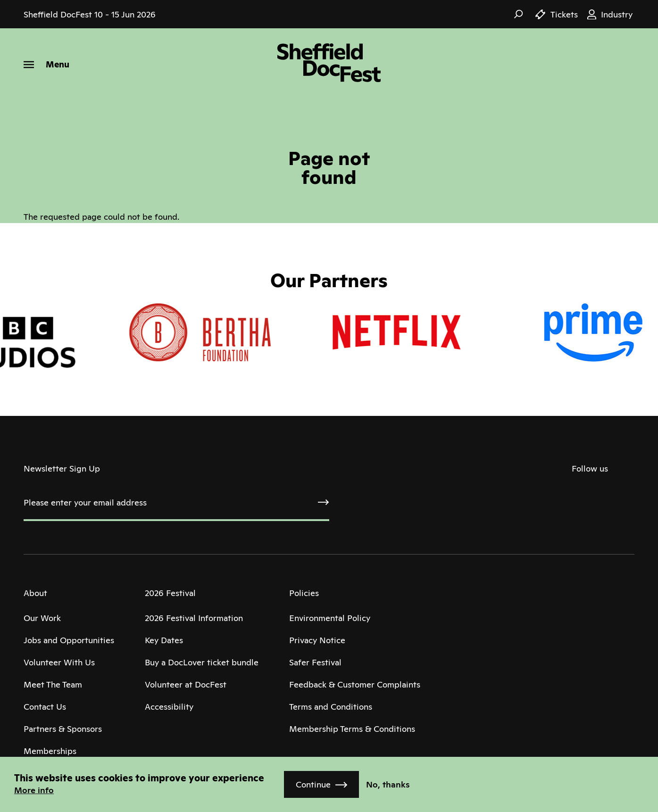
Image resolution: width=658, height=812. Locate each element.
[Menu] (46, 64)
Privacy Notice (317, 640)
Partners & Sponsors (63, 729)
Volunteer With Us (59, 662)
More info (34, 790)
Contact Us (45, 707)
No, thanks (388, 784)
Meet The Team (53, 684)
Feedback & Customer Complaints (355, 684)
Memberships (50, 751)
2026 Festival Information (194, 618)
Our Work (42, 618)
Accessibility (169, 707)
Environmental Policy (330, 618)
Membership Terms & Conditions (352, 729)
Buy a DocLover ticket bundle (202, 662)
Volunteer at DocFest (186, 684)
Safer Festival (315, 662)
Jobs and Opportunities (69, 640)
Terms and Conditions (331, 707)
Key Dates (164, 640)
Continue (313, 784)
